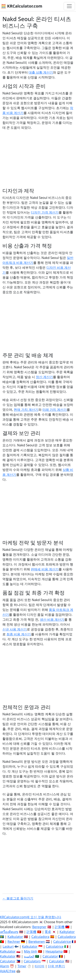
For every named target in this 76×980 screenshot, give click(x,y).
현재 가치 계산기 (26, 410)
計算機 (60, 927)
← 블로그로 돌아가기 (18, 898)
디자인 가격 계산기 (45, 212)
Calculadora (40, 937)
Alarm (5, 966)
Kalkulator (15, 937)
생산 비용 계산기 (52, 619)
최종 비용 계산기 (19, 634)
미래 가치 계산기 (55, 410)
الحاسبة (29, 956)
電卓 (48, 932)
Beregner (39, 927)
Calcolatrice (55, 946)
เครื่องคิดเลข (9, 932)
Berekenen (37, 942)
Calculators (32, 961)
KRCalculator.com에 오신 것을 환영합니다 (31, 917)
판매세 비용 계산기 (45, 569)
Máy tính (31, 951)
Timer (22, 966)
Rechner (14, 942)
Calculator (50, 956)
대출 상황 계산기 (41, 72)
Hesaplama (54, 951)
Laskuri (8, 946)
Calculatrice (62, 942)
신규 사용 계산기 (15, 629)
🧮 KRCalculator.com (22, 6)
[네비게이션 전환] (69, 6)
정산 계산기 (44, 377)
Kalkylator (67, 932)
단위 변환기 (56, 966)
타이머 (40, 966)
